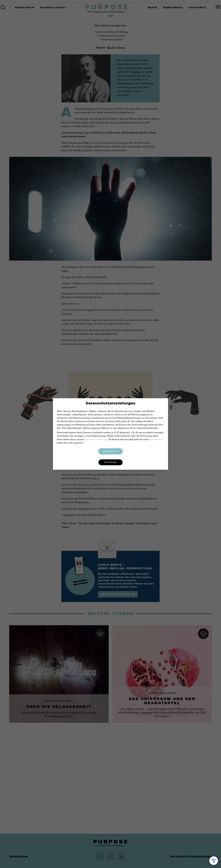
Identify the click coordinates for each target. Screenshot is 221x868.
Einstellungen (156, 439)
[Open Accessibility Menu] (214, 861)
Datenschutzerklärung (96, 439)
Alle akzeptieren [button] (110, 451)
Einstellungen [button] (110, 462)
